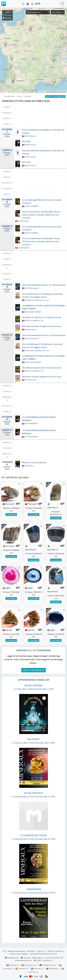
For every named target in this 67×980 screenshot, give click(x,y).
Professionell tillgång (19, 954)
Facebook (26, 958)
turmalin (9, 546)
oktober (28, 96)
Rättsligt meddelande (16, 951)
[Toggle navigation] (62, 4)
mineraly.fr (13, 965)
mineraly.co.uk (29, 965)
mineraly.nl (37, 968)
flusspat (8, 504)
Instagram (38, 958)
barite (7, 630)
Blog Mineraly (12, 958)
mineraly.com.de (48, 965)
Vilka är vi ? (42, 951)
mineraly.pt (53, 968)
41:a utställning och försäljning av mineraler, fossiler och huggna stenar (42, 297)
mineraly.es (22, 968)
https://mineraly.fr (45, 960)
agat (6, 588)
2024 (19, 96)
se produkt (11, 515)
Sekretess (31, 951)
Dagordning (10, 96)
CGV (4, 951)
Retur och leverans (56, 951)
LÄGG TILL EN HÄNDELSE (33, 670)
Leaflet (41, 92)
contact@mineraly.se (23, 960)
